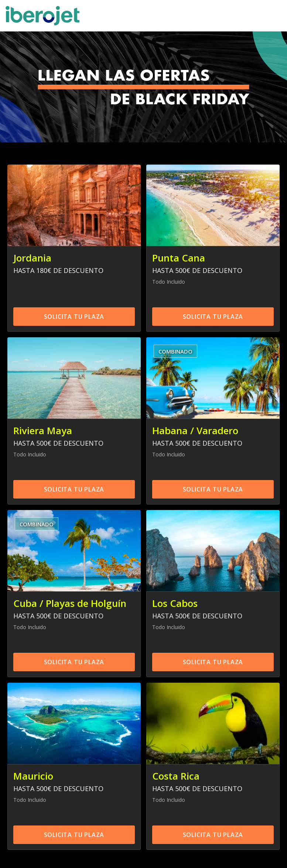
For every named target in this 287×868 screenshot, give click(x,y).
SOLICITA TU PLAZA (74, 317)
